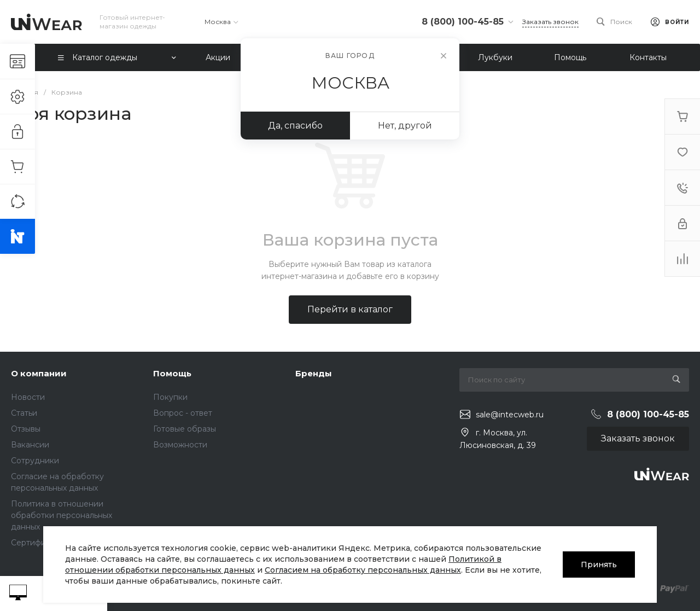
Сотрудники (35, 461)
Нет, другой (405, 126)
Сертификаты (37, 543)
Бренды (314, 373)
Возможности (180, 445)
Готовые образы (185, 429)
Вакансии (30, 445)
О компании (39, 373)
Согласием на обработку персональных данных (363, 570)
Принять (599, 565)
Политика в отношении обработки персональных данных (62, 515)
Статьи (24, 413)
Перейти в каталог (350, 309)
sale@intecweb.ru (510, 415)
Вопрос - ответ (183, 413)
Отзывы (26, 429)
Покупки (170, 397)
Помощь (172, 373)
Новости (28, 397)
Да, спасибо (295, 126)
